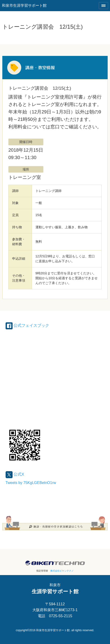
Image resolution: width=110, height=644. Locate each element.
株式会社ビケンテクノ (62, 571)
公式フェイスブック (27, 325)
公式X (15, 474)
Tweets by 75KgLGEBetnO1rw (31, 483)
